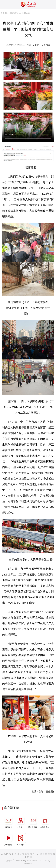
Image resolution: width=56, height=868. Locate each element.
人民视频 (8, 839)
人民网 (4, 13)
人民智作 (21, 839)
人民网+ (21, 822)
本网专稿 (26, 13)
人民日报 (8, 822)
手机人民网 (33, 822)
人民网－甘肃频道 (42, 45)
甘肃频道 (14, 13)
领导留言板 (45, 822)
